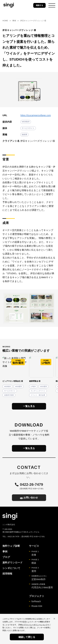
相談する (39, 5)
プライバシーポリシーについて (35, 625)
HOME (5, 21)
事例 (14, 21)
